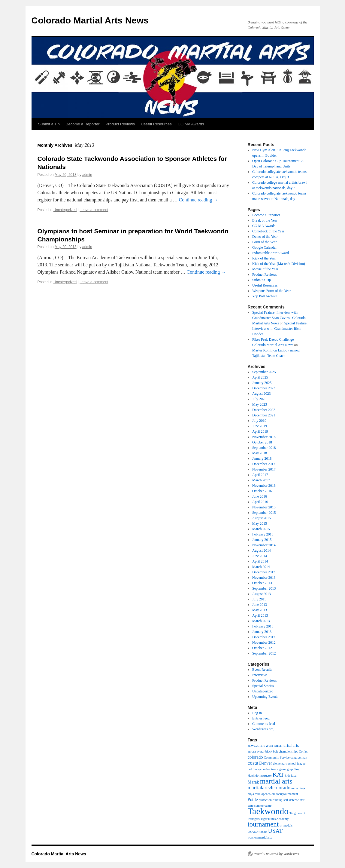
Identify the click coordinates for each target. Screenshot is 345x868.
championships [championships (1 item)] (288, 751)
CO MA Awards (191, 124)
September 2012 (264, 653)
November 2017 (264, 469)
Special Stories (263, 686)
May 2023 (260, 404)
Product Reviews (120, 124)
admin (87, 175)
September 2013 (264, 588)
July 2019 (259, 421)
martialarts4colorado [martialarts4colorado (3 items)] (269, 788)
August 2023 (262, 394)
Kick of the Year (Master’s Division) (279, 264)
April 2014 (260, 561)
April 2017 (260, 475)
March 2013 (261, 621)
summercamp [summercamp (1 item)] (263, 806)
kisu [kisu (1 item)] (294, 776)
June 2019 (260, 426)
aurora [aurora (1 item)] (252, 751)
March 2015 (261, 529)
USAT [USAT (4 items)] (275, 831)
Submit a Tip (49, 124)
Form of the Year (264, 242)
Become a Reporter (83, 124)
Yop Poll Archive (265, 296)
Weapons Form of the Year (271, 291)
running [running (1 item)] (278, 800)
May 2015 (260, 523)
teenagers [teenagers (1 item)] (254, 819)
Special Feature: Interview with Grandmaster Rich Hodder (280, 329)
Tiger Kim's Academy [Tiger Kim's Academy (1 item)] (275, 819)
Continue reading (198, 200)
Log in (257, 713)
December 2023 (264, 388)
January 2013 (262, 632)
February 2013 (263, 626)
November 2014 (264, 545)
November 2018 (264, 437)
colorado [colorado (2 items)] (255, 757)
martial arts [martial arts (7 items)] (276, 781)
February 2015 (263, 534)
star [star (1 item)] (302, 800)
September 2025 (264, 372)
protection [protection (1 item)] (265, 800)
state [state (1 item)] (251, 806)
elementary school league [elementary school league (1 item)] (289, 764)
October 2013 (262, 583)
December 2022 (264, 410)
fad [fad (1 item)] (250, 769)
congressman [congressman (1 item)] (299, 758)
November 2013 (264, 578)
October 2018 (262, 442)
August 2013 (262, 594)
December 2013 (264, 572)
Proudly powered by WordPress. (277, 854)
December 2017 (264, 464)
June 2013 (260, 605)
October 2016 (262, 491)
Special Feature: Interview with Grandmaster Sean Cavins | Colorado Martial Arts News (279, 318)
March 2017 (261, 480)
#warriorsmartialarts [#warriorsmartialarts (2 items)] (281, 745)
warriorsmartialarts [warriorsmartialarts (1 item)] (260, 837)
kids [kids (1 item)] (288, 776)
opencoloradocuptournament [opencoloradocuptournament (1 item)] (280, 794)
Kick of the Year (264, 258)
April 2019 (260, 431)
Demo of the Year (265, 237)
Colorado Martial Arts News (90, 20)
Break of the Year (265, 220)
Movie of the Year (265, 269)
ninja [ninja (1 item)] (302, 788)
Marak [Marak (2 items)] (253, 782)
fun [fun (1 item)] (255, 769)
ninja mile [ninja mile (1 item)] (254, 794)
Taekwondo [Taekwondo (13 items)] (268, 811)
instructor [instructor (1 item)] (266, 776)
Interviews (260, 675)
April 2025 (260, 377)
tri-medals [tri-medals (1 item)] (286, 825)
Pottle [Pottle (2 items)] (253, 799)
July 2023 (259, 399)
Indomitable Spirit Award (271, 253)
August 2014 (262, 551)
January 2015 (262, 540)
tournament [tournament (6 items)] (263, 824)
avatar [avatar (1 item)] (261, 751)
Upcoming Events (265, 697)
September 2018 (264, 448)
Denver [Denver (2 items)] (266, 763)
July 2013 (259, 599)
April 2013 (260, 615)
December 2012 (264, 637)
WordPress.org (263, 729)
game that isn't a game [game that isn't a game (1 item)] (272, 769)
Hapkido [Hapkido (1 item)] (253, 776)
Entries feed (261, 718)
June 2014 (260, 556)
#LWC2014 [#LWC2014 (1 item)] (255, 746)
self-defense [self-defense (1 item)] (291, 800)
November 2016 (264, 486)
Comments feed (264, 724)
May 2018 (260, 453)
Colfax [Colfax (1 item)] (303, 751)
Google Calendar (265, 247)
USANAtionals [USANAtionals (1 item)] (257, 832)
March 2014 (261, 567)
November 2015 (264, 507)
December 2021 (264, 415)
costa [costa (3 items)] (253, 763)
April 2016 (260, 502)
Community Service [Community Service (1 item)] (277, 758)
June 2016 (260, 496)
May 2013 (260, 610)
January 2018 (262, 459)
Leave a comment (94, 210)
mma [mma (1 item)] (294, 788)
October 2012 (262, 648)
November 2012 (264, 643)
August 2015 (262, 518)
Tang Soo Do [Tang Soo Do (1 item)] (298, 813)
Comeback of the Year (268, 231)
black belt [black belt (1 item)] (272, 751)
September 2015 (264, 513)
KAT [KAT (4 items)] (278, 775)
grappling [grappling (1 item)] (293, 769)
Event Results (262, 670)
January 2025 (262, 383)
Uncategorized (65, 210)
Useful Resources (156, 124)
